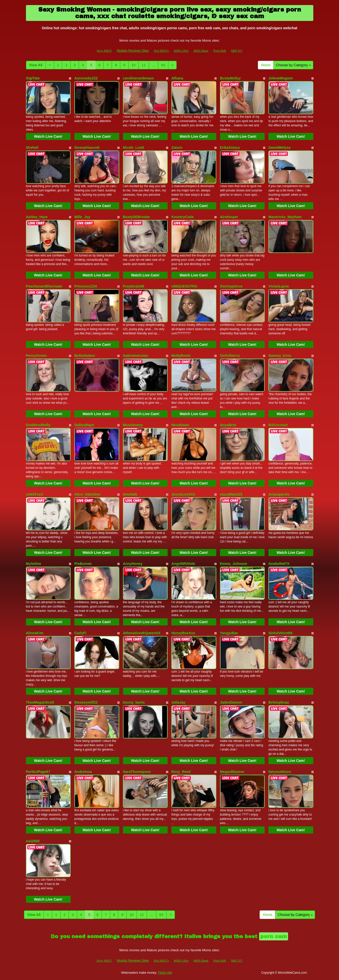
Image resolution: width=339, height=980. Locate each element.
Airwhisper (229, 217)
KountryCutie (183, 217)
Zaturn (177, 148)
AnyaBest (228, 425)
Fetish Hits (165, 973)
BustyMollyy (230, 78)
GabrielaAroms (136, 356)
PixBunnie (83, 564)
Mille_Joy (82, 217)
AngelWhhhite (183, 564)
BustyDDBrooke (136, 217)
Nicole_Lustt (134, 148)
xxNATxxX (35, 494)
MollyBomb (181, 356)
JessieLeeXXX (183, 494)
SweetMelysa (279, 148)
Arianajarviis (279, 494)
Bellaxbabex (85, 356)
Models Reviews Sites (133, 51)
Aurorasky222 (86, 78)
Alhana (177, 78)
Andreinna (83, 772)
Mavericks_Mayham (285, 217)
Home (266, 65)
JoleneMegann (281, 78)
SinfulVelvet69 (280, 633)
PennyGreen (36, 356)
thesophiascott (87, 148)
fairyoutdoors (280, 772)
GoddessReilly (38, 425)
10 (134, 65)
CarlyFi (80, 633)
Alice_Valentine (87, 494)
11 (144, 65)
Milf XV (237, 51)
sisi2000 (33, 841)
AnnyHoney (133, 564)
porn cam (274, 936)
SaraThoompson (137, 772)
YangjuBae (229, 633)
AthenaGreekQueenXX (142, 633)
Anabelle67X (279, 564)
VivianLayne (279, 286)
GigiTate (33, 78)
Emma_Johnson (234, 564)
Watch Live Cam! (48, 136)
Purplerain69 (134, 286)
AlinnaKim (35, 633)
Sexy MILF (104, 51)
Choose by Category (293, 65)
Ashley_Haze (37, 217)
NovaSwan (180, 425)
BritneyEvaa (279, 702)
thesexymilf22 (86, 702)
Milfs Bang (201, 51)
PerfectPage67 (38, 772)
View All (36, 65)
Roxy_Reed (181, 772)
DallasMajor (84, 425)
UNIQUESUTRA (184, 286)
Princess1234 (86, 286)
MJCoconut (278, 425)
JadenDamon (231, 702)
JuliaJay (178, 702)
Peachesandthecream (44, 286)
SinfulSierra (230, 356)
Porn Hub (220, 51)
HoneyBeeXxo (183, 633)
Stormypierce (231, 286)
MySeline (34, 564)
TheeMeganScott (40, 702)
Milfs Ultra (181, 51)
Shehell (32, 148)
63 (163, 65)
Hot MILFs (161, 51)
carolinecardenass (138, 78)
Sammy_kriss (280, 356)
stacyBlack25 (231, 494)
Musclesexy (133, 425)
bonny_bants (134, 702)
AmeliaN (130, 494)
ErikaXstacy (230, 148)
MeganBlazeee (232, 772)
